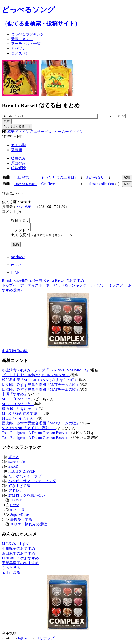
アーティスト (26, 44)
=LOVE (16, 502)
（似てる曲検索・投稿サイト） (41, 24)
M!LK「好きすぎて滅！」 (23, 415)
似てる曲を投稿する (17, 127)
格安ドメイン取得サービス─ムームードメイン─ (47, 132)
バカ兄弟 (24, 207)
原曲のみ (18, 163)
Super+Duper (20, 516)
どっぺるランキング (70, 287)
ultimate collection (100, 184)
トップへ (9, 287)
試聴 (127, 178)
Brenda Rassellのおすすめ (64, 282)
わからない (95, 177)
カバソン (18, 48)
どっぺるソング (28, 10)
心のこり (17, 511)
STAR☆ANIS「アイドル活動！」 (29, 429)
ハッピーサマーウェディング (32, 482)
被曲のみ (18, 158)
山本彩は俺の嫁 (15, 352)
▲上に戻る (11, 574)
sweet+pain (17, 463)
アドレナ (16, 492)
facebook (18, 258)
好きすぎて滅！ (21, 487)
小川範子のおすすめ (18, 550)
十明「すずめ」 (15, 396)
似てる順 (18, 145)
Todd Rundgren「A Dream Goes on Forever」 (36, 434)
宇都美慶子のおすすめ (20, 564)
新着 (22, 39)
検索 (7, 121)
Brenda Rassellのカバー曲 (22, 282)
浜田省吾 (22, 177)
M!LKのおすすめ (16, 545)
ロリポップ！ (47, 640)
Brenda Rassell (26, 184)
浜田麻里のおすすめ (18, 555)
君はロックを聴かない (27, 497)
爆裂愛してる (21, 521)
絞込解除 (18, 168)
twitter (16, 266)
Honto (14, 506)
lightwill (24, 640)
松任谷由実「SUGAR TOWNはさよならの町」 (40, 381)
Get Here (48, 184)
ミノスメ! (19, 53)
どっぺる (28, 34)
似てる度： (20, 236)
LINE (15, 274)
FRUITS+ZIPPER (22, 473)
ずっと (14, 458)
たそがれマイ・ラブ (25, 477)
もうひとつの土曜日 (58, 177)
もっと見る (11, 569)
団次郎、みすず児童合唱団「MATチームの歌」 (41, 386)
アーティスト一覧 (35, 287)
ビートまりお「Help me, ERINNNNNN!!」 (36, 376)
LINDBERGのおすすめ (20, 560)
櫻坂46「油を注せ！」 (20, 410)
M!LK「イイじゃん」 (19, 420)
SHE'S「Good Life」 (18, 400)
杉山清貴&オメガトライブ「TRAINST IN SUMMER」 (46, 372)
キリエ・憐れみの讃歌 (29, 526)
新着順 (17, 150)
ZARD (13, 468)
